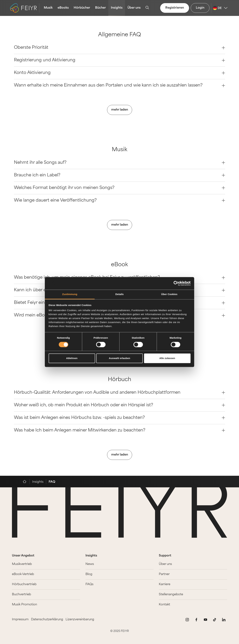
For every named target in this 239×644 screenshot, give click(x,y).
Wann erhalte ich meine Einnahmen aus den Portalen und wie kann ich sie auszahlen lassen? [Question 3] (119, 85)
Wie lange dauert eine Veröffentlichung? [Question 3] (119, 200)
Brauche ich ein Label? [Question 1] (119, 175)
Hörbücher (82, 8)
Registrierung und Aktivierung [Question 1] (119, 60)
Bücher (100, 8)
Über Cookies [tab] (169, 294)
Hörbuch (119, 380)
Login (200, 8)
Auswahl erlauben (119, 358)
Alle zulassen (167, 358)
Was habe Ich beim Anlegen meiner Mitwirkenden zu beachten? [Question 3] (119, 430)
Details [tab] (119, 294)
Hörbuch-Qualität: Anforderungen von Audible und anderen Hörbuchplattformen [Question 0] (119, 393)
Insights (117, 8)
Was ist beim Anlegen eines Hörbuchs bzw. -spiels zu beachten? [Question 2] (119, 418)
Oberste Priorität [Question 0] (119, 48)
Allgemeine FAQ (120, 35)
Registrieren (175, 8)
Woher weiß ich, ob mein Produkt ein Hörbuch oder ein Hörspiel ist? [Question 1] (119, 405)
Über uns (134, 8)
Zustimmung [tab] (70, 294)
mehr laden (120, 110)
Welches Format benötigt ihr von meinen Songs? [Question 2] (119, 188)
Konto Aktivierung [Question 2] (119, 73)
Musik (48, 8)
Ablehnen (72, 358)
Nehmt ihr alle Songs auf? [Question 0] (119, 163)
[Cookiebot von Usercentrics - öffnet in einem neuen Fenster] (176, 283)
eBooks (63, 8)
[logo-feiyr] (25, 8)
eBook (119, 265)
